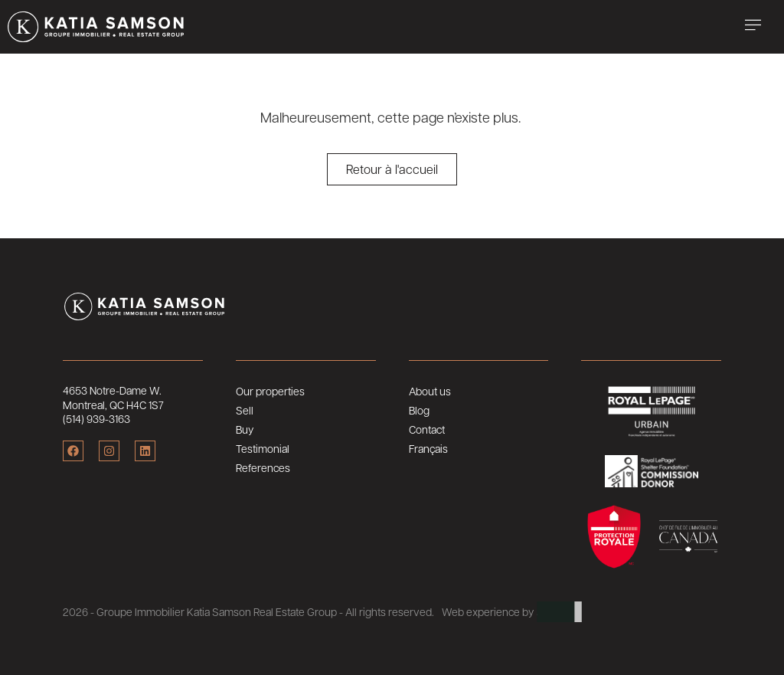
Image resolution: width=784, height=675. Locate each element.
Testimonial (263, 448)
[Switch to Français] (479, 448)
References (263, 467)
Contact (427, 429)
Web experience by (488, 611)
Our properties (270, 391)
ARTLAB (559, 611)
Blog (419, 410)
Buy (245, 429)
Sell (245, 410)
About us (430, 391)
